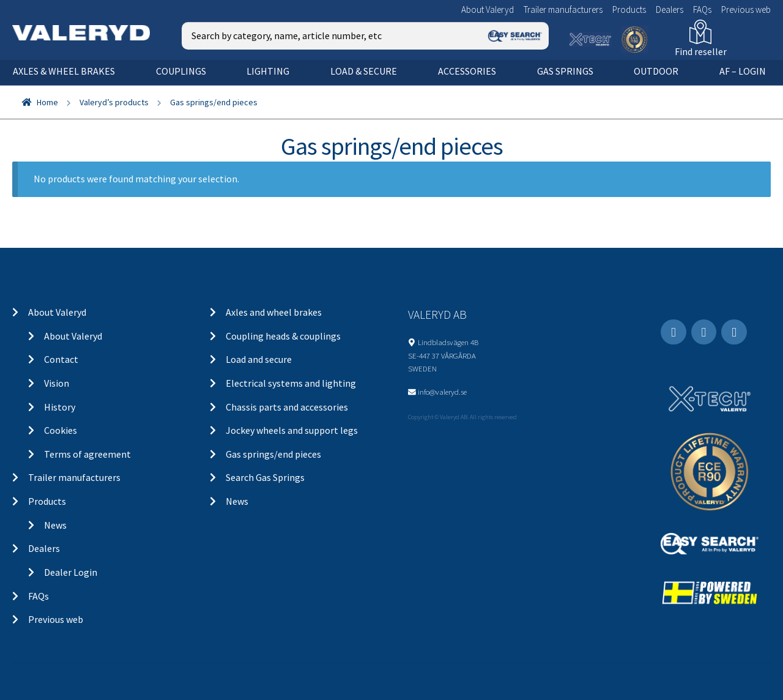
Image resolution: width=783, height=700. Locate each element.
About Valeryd (488, 9)
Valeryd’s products (114, 102)
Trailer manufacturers (563, 9)
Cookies (61, 430)
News (55, 525)
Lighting (268, 71)
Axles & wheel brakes (64, 71)
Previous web (746, 9)
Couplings (181, 71)
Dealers (670, 9)
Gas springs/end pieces (273, 454)
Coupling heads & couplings (283, 336)
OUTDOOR (656, 71)
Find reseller (701, 51)
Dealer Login (71, 572)
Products (629, 9)
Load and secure (259, 359)
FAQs (702, 9)
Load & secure (364, 71)
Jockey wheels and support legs (292, 430)
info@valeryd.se (442, 392)
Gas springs (565, 71)
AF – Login (743, 71)
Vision (57, 383)
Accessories (467, 71)
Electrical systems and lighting (291, 383)
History (60, 407)
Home (47, 102)
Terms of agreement (87, 454)
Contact (61, 359)
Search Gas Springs (265, 477)
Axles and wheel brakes (274, 312)
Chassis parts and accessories (287, 407)
